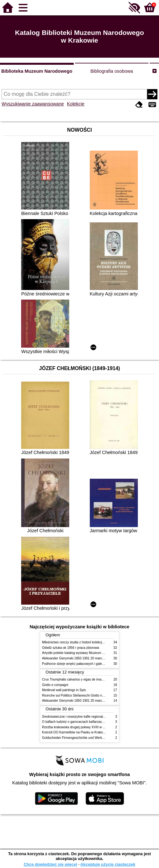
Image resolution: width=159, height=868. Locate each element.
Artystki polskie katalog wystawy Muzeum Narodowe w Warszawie (89, 653)
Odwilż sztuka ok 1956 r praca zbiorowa (71, 648)
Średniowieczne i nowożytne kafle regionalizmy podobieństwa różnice (92, 717)
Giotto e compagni (55, 685)
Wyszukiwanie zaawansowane (33, 104)
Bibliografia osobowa (112, 71)
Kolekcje (76, 104)
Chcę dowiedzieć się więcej (50, 864)
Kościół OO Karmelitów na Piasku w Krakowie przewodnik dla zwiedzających (97, 732)
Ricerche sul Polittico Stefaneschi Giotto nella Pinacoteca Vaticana (90, 695)
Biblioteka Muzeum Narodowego (37, 71)
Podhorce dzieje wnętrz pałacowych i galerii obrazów (80, 664)
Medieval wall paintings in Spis (64, 690)
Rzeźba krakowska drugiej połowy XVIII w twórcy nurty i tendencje (89, 727)
